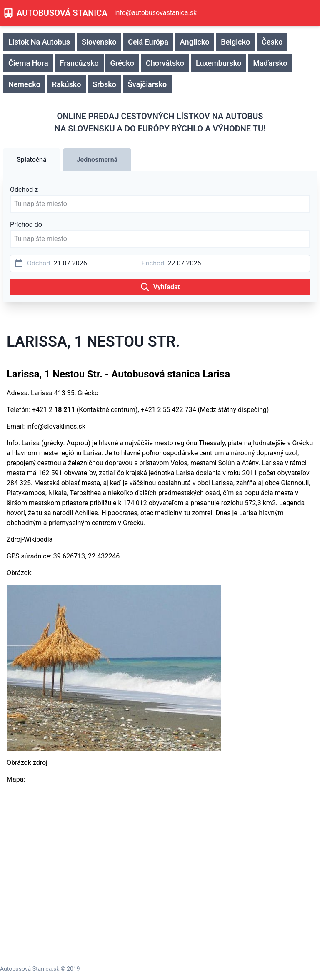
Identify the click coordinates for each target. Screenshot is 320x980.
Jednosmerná (97, 160)
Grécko (122, 63)
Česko (272, 42)
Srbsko (104, 84)
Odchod (39, 263)
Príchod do (26, 225)
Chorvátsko (165, 63)
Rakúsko (67, 84)
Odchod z (24, 190)
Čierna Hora (28, 63)
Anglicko (195, 42)
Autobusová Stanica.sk (30, 969)
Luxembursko (219, 63)
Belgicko (235, 42)
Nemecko (24, 84)
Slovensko (99, 42)
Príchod (153, 263)
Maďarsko (270, 63)
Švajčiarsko (147, 84)
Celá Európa (148, 42)
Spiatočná (32, 160)
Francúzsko (79, 63)
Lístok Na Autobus (39, 42)
